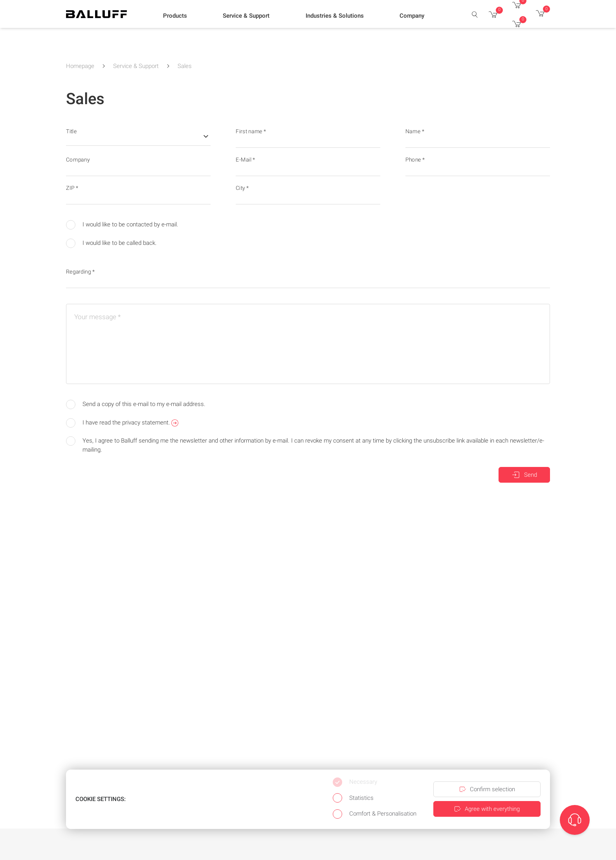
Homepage (80, 66)
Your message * (97, 317)
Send (524, 475)
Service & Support (136, 66)
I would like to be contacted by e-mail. (122, 225)
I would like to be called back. (111, 243)
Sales (185, 66)
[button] (175, 16)
